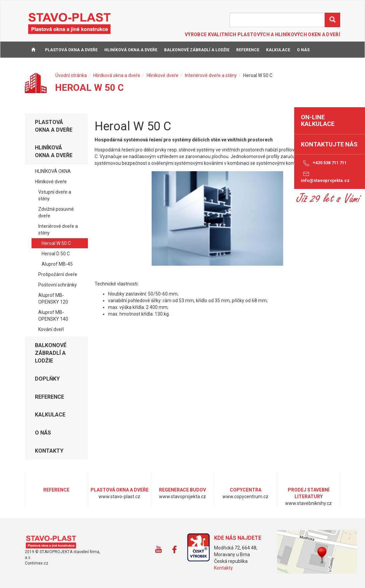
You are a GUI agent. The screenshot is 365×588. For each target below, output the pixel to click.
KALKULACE (278, 50)
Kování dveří (51, 329)
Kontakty (223, 568)
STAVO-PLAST (69, 23)
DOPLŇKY (47, 379)
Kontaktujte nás (329, 144)
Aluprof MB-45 (57, 264)
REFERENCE (248, 50)
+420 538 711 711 (324, 163)
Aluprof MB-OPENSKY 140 (53, 316)
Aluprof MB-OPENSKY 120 (53, 299)
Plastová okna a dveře (71, 50)
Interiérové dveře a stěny (211, 75)
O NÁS (303, 50)
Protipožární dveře (58, 274)
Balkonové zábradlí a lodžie (197, 50)
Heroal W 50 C (56, 243)
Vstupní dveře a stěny (55, 195)
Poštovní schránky (58, 285)
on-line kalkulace (318, 120)
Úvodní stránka (71, 75)
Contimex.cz (37, 563)
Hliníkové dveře (163, 75)
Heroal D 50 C (56, 254)
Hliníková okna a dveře (131, 50)
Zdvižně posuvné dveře (56, 212)
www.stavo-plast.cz (53, 542)
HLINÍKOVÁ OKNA (53, 171)
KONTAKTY (39, 67)
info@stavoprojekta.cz (325, 177)
